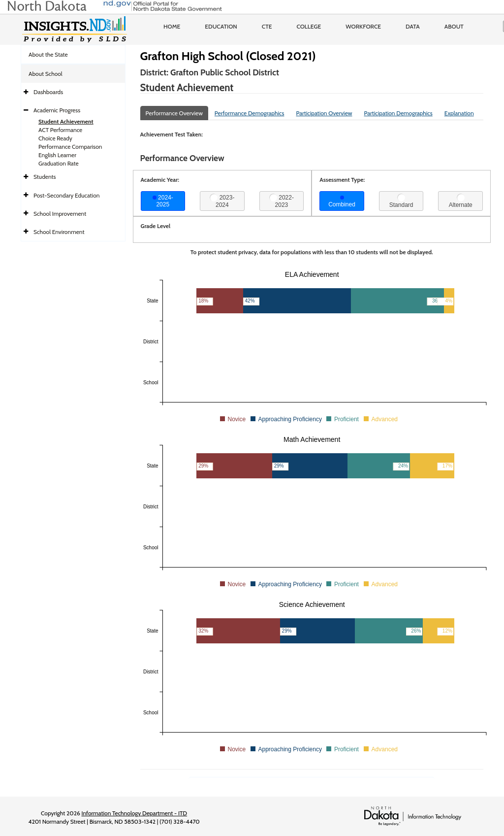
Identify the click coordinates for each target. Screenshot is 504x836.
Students (45, 177)
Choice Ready (55, 138)
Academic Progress (57, 110)
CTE (267, 26)
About (454, 26)
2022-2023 (282, 201)
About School (46, 74)
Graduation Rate (59, 163)
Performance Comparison (70, 147)
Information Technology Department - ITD (134, 813)
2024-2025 (163, 201)
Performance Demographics (250, 113)
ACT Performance (60, 130)
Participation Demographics (398, 113)
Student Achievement (66, 121)
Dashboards (48, 92)
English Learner (57, 155)
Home (172, 26)
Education (221, 26)
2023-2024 (222, 201)
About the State (48, 54)
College (309, 26)
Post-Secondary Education (66, 195)
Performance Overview (174, 113)
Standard (401, 201)
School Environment (59, 232)
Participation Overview (324, 113)
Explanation (459, 113)
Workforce (363, 26)
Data (413, 26)
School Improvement (60, 214)
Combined (342, 202)
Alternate (461, 201)
